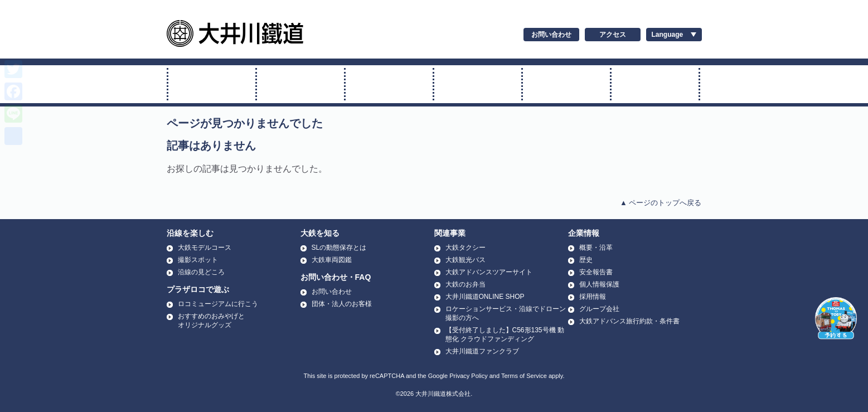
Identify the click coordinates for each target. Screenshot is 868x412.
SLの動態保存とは (339, 248)
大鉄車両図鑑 (332, 260)
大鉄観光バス (465, 260)
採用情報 (593, 297)
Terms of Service (524, 376)
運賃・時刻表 (566, 84)
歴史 (586, 260)
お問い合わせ (551, 35)
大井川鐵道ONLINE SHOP (485, 297)
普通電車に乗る (389, 84)
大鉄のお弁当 (465, 284)
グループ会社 (599, 309)
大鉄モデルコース (205, 248)
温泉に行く (655, 84)
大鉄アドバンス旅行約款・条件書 (629, 321)
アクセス (613, 35)
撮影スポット (198, 260)
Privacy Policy (468, 376)
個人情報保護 (599, 284)
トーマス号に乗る (300, 84)
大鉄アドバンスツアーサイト (489, 272)
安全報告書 (596, 272)
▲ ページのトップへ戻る (661, 203)
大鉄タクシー (465, 248)
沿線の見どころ (201, 272)
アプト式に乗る (478, 84)
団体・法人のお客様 (342, 304)
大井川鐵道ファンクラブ (482, 351)
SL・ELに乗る (212, 84)
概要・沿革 (596, 248)
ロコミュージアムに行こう (218, 304)
